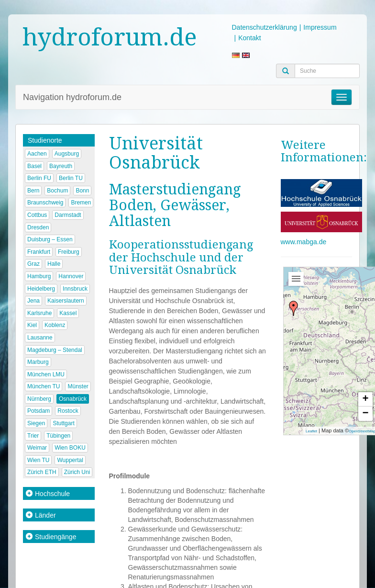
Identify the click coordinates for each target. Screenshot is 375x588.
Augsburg (67, 154)
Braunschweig (45, 203)
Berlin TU (71, 178)
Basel (34, 166)
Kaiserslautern (66, 301)
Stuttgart (63, 423)
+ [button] (365, 399)
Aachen (37, 154)
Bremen (81, 203)
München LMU (46, 374)
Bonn (82, 191)
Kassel (68, 313)
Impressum (320, 27)
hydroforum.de (110, 37)
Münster (78, 386)
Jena (33, 301)
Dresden (38, 227)
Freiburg (69, 252)
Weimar (37, 448)
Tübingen (58, 436)
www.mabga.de (304, 242)
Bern (33, 191)
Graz (33, 264)
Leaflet (311, 431)
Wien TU (38, 460)
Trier (33, 436)
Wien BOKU (70, 448)
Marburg (38, 362)
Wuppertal (70, 460)
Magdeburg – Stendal (55, 350)
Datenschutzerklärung (265, 27)
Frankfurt (39, 252)
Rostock (68, 411)
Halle (54, 264)
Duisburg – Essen (50, 239)
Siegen (36, 423)
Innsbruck (75, 289)
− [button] (365, 414)
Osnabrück (73, 399)
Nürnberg (39, 399)
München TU (44, 386)
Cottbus (37, 215)
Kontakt (249, 38)
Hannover (71, 276)
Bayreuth (61, 166)
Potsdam (39, 411)
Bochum (57, 191)
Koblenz (55, 325)
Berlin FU (39, 178)
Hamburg (39, 276)
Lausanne (40, 338)
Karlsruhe (39, 313)
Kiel (32, 325)
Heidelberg (41, 289)
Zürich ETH (42, 472)
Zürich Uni (77, 472)
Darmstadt (68, 215)
